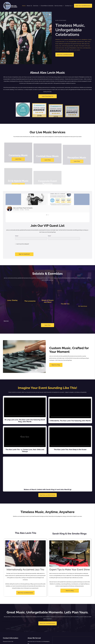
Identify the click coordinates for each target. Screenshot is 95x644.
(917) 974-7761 (10, 635)
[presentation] (25, 245)
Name (17, 232)
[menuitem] (24, 6)
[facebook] (4, 640)
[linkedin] (11, 640)
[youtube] (9, 640)
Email (49, 232)
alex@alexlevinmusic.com (12, 637)
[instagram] (6, 640)
